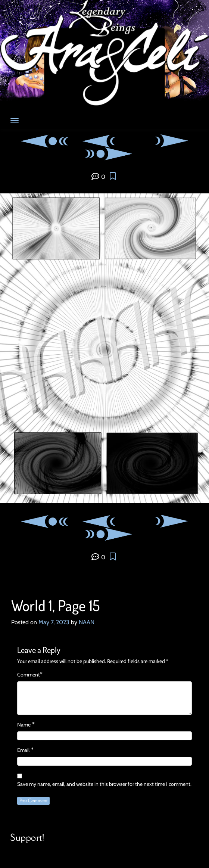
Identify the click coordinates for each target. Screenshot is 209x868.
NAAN (87, 622)
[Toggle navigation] (15, 121)
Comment (29, 675)
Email (23, 750)
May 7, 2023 (54, 622)
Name (24, 725)
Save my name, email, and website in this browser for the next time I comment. (104, 784)
